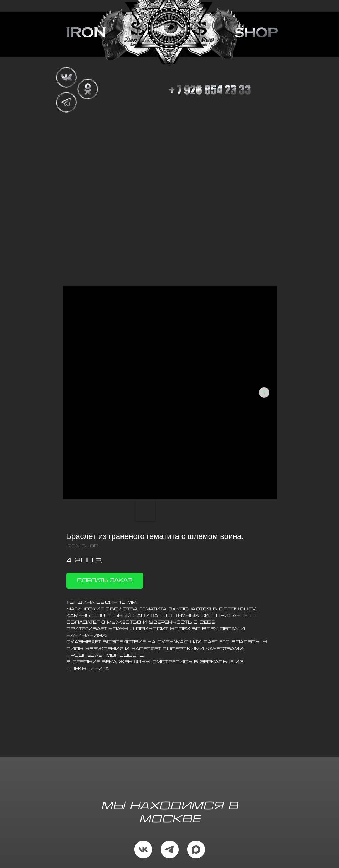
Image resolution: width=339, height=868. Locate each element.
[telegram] (170, 849)
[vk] (143, 849)
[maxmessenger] (196, 849)
